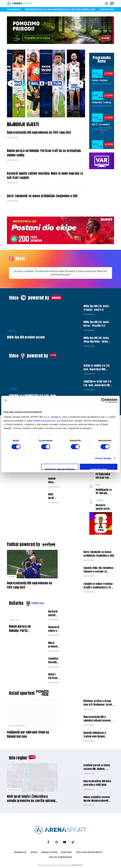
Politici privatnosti (44, 421)
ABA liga (15, 604)
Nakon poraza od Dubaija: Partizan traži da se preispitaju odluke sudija (39, 153)
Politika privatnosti (90, 836)
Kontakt (67, 836)
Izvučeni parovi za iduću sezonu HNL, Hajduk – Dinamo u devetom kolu (97, 751)
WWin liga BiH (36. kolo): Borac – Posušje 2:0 (96, 307)
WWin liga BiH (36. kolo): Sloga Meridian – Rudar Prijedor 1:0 (96, 323)
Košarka (16, 587)
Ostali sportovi (22, 677)
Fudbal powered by (24, 528)
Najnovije (20, 836)
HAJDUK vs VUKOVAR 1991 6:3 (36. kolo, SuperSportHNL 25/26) (96, 383)
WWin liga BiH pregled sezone (26, 321)
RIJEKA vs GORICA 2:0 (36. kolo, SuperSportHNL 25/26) (97, 351)
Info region (19, 741)
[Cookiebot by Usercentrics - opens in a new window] (104, 401)
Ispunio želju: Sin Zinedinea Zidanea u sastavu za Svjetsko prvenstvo (98, 553)
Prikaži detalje (103, 458)
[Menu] (112, 3)
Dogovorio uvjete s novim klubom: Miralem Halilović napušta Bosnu (54, 613)
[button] (12, 83)
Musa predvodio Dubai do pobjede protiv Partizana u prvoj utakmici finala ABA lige (54, 628)
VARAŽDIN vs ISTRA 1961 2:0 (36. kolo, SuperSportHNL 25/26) (97, 367)
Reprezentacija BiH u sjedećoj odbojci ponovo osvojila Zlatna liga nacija (97, 702)
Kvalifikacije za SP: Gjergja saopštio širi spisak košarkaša (104, 475)
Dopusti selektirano (60, 469)
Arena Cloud (49, 836)
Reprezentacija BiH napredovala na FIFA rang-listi (60, 9)
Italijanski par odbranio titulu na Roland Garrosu (28, 718)
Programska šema (102, 59)
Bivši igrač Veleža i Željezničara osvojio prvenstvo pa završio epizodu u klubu (32, 782)
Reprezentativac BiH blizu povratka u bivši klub (97, 767)
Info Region (14, 773)
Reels (20, 260)
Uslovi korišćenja (60, 841)
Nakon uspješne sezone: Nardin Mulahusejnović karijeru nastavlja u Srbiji (97, 782)
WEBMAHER (77, 849)
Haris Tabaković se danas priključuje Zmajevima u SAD (45, 197)
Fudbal (14, 373)
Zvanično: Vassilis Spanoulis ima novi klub (54, 644)
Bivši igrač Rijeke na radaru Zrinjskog (53, 480)
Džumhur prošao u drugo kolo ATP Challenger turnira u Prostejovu (98, 686)
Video (14, 281)
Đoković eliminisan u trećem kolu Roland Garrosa (95, 718)
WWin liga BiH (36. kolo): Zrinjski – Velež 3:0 (96, 292)
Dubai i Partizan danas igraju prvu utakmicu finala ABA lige (53, 660)
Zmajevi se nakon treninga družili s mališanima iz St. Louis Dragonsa (98, 569)
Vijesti (12, 314)
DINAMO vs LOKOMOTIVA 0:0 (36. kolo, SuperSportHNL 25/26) (33, 381)
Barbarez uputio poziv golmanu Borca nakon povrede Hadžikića (103, 491)
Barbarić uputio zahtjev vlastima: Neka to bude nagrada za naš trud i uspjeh (46, 176)
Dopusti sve (99, 469)
